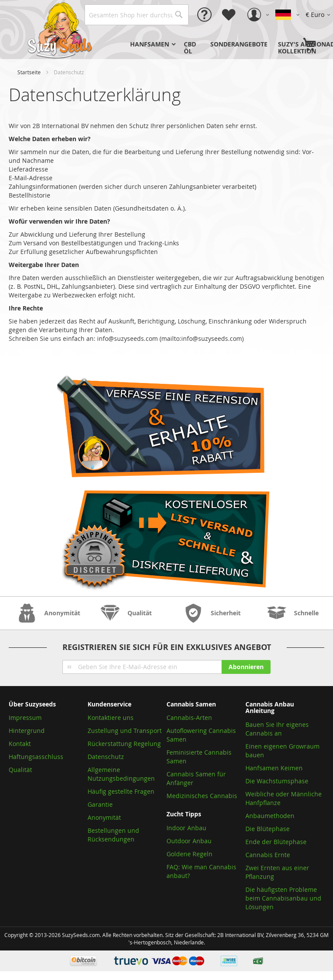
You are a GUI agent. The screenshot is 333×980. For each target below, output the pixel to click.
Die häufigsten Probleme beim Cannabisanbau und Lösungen (283, 898)
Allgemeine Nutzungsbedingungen (121, 774)
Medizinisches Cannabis (202, 796)
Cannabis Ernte (268, 855)
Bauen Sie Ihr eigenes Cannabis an (277, 729)
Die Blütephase (268, 829)
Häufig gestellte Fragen (121, 791)
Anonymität (104, 817)
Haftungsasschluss (36, 757)
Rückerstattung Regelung (124, 744)
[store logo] (61, 30)
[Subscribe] (246, 667)
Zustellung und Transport (125, 731)
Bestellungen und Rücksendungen (113, 835)
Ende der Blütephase (276, 842)
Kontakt (20, 744)
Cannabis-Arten (189, 718)
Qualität (20, 770)
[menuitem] (152, 44)
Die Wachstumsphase (277, 781)
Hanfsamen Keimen (274, 768)
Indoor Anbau (186, 828)
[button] (319, 15)
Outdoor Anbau (189, 841)
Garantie (100, 804)
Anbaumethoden (270, 816)
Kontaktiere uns (111, 718)
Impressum (25, 718)
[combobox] (137, 15)
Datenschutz (106, 757)
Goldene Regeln (189, 854)
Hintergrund (27, 731)
